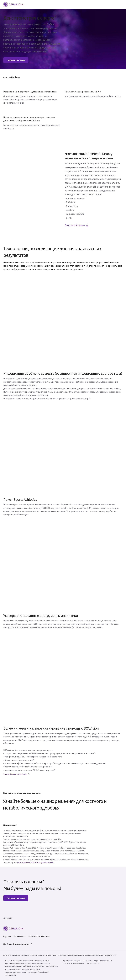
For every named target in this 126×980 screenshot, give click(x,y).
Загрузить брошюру (76, 225)
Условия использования (74, 963)
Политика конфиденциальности (98, 960)
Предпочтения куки (72, 960)
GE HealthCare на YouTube (39, 937)
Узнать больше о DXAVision (17, 774)
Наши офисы (20, 937)
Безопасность (93, 963)
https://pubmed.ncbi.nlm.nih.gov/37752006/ (35, 862)
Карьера (7, 937)
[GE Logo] (13, 4)
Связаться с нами (16, 60)
